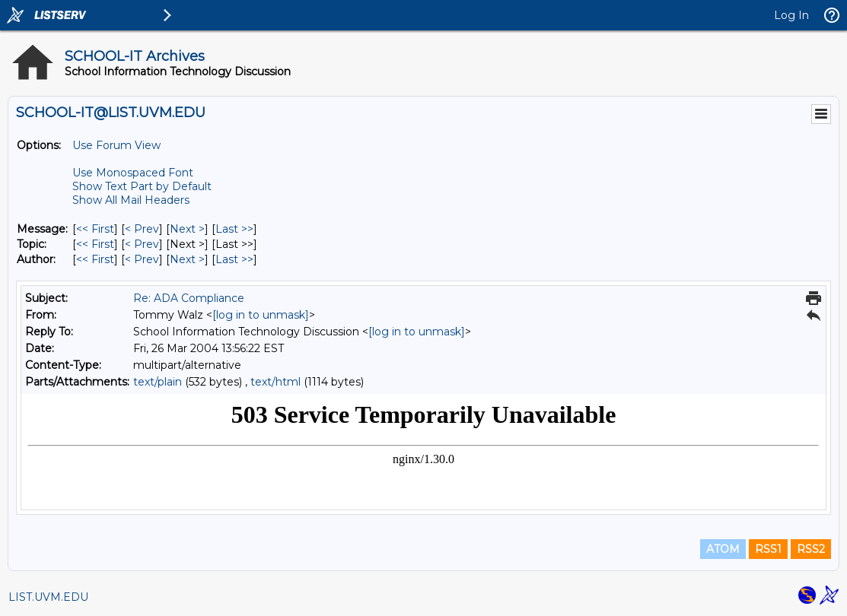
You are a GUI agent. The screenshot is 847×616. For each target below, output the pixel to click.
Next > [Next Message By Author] (187, 259)
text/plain (158, 382)
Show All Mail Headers (131, 200)
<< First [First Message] (95, 229)
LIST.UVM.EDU (48, 597)
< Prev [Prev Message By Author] (142, 259)
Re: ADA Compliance (189, 298)
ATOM (723, 549)
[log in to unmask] (261, 315)
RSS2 (811, 549)
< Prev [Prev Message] (142, 229)
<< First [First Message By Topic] (95, 244)
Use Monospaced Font (133, 173)
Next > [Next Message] (187, 229)
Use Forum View (116, 145)
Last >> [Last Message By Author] (234, 259)
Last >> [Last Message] (234, 229)
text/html (275, 382)
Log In (791, 15)
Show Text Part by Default (142, 186)
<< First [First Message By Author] (95, 259)
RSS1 (768, 549)
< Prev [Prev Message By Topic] (142, 244)
